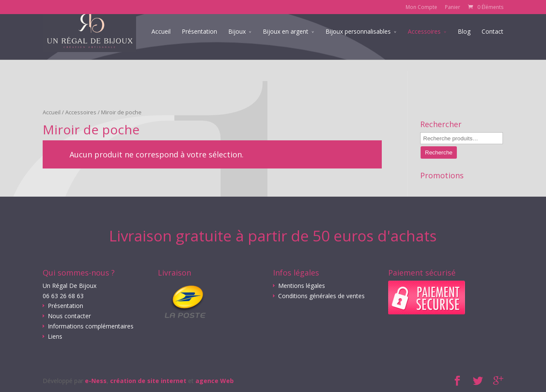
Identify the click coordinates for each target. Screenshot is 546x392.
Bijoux (237, 44)
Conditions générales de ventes (321, 296)
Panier (453, 7)
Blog (464, 44)
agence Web (215, 381)
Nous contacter (69, 316)
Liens (55, 336)
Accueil (161, 44)
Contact (492, 44)
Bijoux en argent (286, 44)
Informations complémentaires (91, 326)
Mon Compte (421, 7)
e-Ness (96, 381)
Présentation (199, 44)
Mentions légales (302, 286)
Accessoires (424, 44)
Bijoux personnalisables (358, 44)
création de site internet (148, 381)
